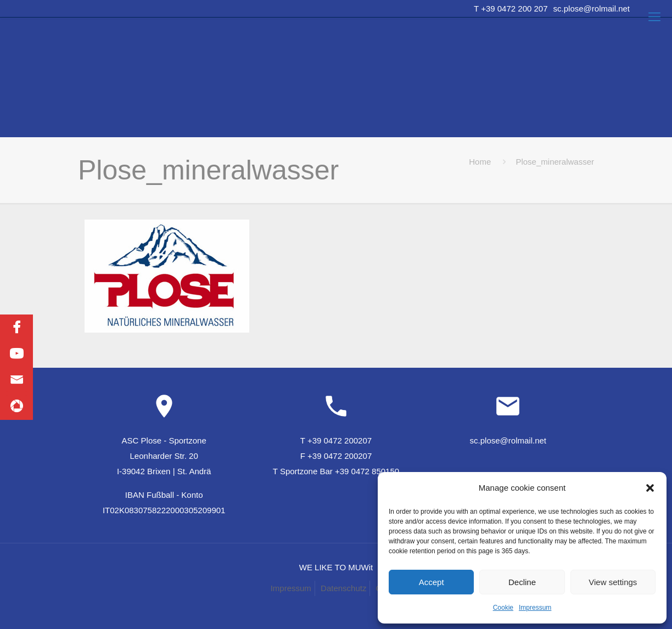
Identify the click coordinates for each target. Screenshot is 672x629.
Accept (432, 582)
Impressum (535, 608)
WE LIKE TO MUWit (336, 567)
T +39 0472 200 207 (511, 9)
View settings (613, 582)
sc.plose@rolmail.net (592, 9)
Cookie (503, 608)
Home (480, 162)
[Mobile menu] (654, 17)
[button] (650, 488)
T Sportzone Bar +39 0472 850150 (336, 471)
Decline (522, 582)
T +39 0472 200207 (336, 440)
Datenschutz (343, 588)
